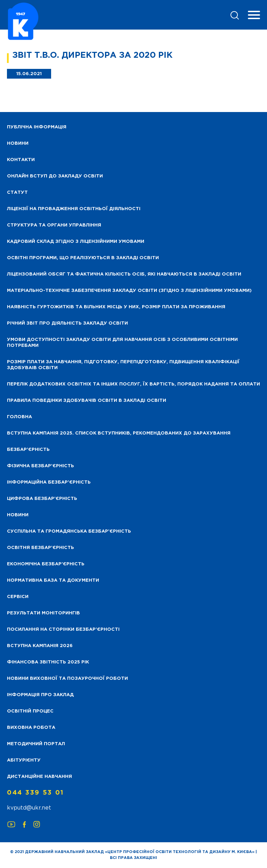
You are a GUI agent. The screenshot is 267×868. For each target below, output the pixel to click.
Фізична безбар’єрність (41, 466)
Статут (17, 193)
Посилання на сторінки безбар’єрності (63, 630)
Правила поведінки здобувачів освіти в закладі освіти (87, 401)
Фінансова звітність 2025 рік (48, 662)
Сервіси (18, 597)
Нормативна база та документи (53, 580)
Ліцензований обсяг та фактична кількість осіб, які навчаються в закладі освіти (124, 274)
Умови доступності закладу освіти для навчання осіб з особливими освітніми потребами (122, 343)
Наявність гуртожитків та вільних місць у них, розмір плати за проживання (116, 307)
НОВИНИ (18, 144)
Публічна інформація (37, 127)
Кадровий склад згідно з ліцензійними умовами (76, 242)
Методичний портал (36, 744)
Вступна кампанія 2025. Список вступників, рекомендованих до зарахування (119, 433)
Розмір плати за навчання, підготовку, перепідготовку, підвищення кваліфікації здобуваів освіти (123, 365)
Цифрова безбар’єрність (42, 499)
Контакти (21, 160)
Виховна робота (31, 728)
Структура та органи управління (54, 225)
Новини (18, 515)
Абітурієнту (24, 760)
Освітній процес (30, 711)
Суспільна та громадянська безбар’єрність (69, 531)
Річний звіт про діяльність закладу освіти (67, 323)
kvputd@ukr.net (29, 808)
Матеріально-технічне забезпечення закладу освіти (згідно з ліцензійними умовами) (129, 291)
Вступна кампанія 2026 (40, 646)
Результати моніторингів (43, 613)
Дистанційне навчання (39, 777)
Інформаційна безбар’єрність (49, 482)
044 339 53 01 (35, 793)
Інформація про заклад (40, 695)
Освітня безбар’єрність (41, 548)
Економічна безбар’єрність (46, 564)
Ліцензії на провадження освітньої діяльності (74, 209)
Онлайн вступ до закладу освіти (55, 176)
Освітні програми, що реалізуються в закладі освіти (83, 258)
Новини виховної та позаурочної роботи (67, 679)
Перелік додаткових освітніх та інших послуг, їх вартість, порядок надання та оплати (133, 384)
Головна (19, 417)
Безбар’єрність (28, 450)
